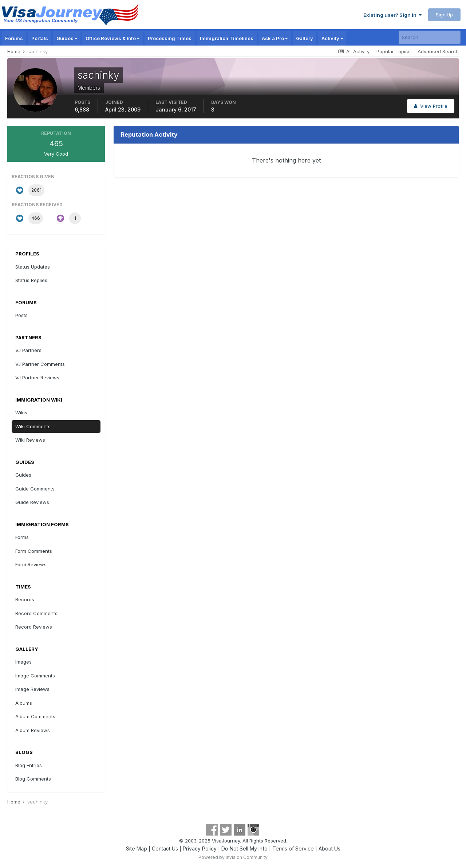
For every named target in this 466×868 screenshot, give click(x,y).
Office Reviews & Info (112, 38)
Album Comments (35, 716)
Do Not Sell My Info (244, 849)
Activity (332, 38)
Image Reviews (32, 689)
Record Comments (36, 613)
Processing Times (170, 38)
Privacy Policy (200, 849)
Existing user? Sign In (392, 15)
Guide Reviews (32, 502)
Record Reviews (34, 627)
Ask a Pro (275, 38)
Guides (67, 38)
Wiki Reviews (30, 440)
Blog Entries (29, 765)
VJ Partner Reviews (37, 378)
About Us (329, 849)
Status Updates (33, 267)
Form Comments (34, 551)
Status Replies (31, 280)
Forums (14, 38)
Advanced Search (438, 51)
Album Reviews (33, 730)
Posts (21, 315)
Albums (24, 703)
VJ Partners (28, 350)
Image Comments (35, 676)
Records (25, 599)
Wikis (21, 413)
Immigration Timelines (227, 38)
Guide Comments (35, 489)
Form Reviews (31, 564)
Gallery (305, 38)
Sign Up (444, 15)
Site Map (137, 849)
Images (23, 662)
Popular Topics (394, 51)
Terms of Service (293, 849)
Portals (40, 38)
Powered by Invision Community (233, 857)
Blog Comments (33, 779)
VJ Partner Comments (40, 364)
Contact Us (165, 849)
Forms (22, 537)
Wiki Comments (33, 426)
